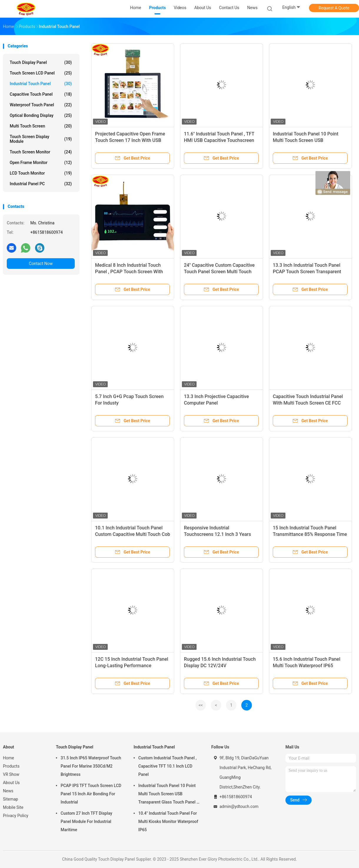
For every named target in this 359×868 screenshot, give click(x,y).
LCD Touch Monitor (41, 173)
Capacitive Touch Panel (41, 94)
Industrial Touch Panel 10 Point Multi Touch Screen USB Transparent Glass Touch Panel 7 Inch (169, 795)
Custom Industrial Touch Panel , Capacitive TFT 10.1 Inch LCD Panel (167, 766)
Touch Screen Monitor (41, 152)
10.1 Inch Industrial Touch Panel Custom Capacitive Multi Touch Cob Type (133, 534)
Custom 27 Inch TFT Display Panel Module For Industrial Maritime (86, 821)
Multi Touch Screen (41, 126)
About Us (11, 783)
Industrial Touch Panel (41, 84)
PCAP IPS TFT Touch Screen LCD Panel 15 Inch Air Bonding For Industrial (91, 794)
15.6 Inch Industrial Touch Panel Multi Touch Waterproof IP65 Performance (306, 666)
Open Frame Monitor (41, 163)
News (8, 791)
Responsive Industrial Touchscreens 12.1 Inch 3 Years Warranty (217, 534)
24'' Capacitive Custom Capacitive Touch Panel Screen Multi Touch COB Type (219, 272)
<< (201, 705)
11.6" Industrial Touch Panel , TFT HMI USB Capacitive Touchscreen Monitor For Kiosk (219, 140)
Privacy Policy (16, 816)
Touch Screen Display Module (41, 139)
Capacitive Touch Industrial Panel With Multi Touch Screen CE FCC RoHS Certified (308, 403)
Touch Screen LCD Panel (41, 73)
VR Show (11, 774)
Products (11, 766)
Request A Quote (334, 8)
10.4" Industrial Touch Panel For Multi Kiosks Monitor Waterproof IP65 (168, 821)
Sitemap (10, 799)
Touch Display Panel (41, 62)
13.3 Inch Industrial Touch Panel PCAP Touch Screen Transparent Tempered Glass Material (307, 272)
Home (9, 758)
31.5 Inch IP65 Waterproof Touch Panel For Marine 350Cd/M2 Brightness (91, 766)
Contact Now (41, 264)
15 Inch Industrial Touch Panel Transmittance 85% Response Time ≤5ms (310, 534)
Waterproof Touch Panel (41, 105)
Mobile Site (13, 807)
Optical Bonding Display (41, 115)
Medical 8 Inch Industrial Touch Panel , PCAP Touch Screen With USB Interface (129, 272)
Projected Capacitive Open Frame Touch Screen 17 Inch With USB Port (130, 140)
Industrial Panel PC (41, 184)
